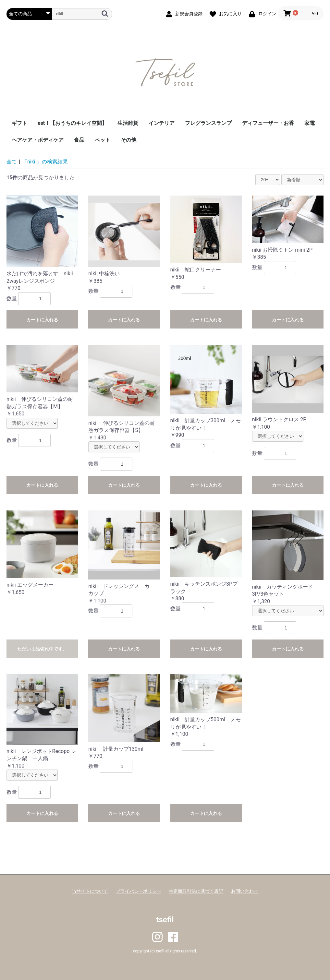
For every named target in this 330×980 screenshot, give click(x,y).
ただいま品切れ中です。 (42, 649)
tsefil (165, 920)
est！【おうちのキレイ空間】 (72, 123)
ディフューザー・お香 (268, 123)
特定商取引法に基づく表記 (196, 891)
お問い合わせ (245, 891)
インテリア (162, 123)
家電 (310, 123)
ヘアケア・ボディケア (38, 140)
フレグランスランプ (208, 123)
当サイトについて (90, 891)
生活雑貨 (128, 123)
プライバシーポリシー (139, 891)
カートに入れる (42, 320)
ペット (103, 140)
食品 (79, 140)
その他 (128, 140)
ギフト (19, 123)
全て (12, 162)
